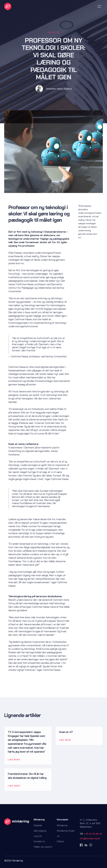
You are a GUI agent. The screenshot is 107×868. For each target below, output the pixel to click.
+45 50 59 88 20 (93, 834)
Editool (60, 841)
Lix (58, 836)
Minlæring (62, 825)
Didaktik (38, 825)
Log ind (38, 836)
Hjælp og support (43, 847)
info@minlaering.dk (90, 838)
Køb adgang (40, 831)
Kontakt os (39, 841)
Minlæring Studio (66, 831)
